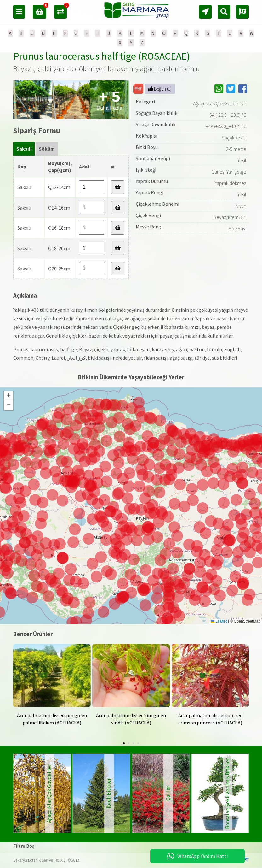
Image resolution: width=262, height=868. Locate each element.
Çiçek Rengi (148, 215)
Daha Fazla (110, 100)
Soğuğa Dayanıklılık (157, 113)
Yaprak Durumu (152, 181)
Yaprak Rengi (150, 192)
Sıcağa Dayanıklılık (156, 124)
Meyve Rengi (149, 227)
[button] (144, 590)
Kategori (145, 102)
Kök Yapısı (146, 136)
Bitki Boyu (147, 147)
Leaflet (219, 621)
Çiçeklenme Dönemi (157, 204)
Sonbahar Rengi (153, 158)
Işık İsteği (146, 170)
